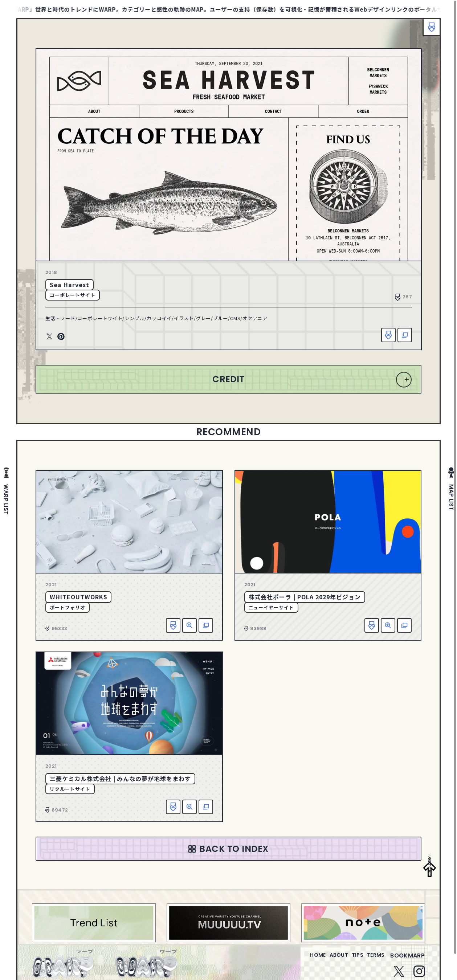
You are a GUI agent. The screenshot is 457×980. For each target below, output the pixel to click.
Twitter (49, 337)
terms (373, 960)
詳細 (189, 625)
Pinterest (61, 337)
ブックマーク (428, 31)
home (297, 960)
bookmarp (407, 960)
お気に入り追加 (388, 335)
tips (349, 960)
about (324, 960)
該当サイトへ (405, 335)
